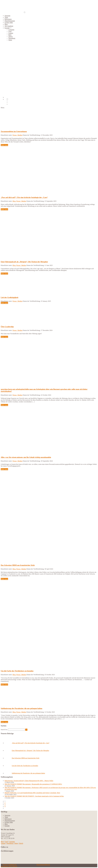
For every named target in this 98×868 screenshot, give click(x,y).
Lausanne (11, 30)
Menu (3, 108)
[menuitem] (5, 99)
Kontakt (7, 28)
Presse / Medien (18, 135)
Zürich (10, 37)
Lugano (11, 33)
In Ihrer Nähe (9, 23)
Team (6, 17)
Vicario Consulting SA (9, 865)
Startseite (7, 16)
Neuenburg (12, 38)
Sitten (10, 40)
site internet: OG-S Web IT (9, 866)
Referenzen (8, 19)
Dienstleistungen (10, 21)
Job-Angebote (9, 26)
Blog (6, 24)
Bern (10, 35)
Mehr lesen (4, 145)
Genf (10, 31)
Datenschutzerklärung (43, 865)
